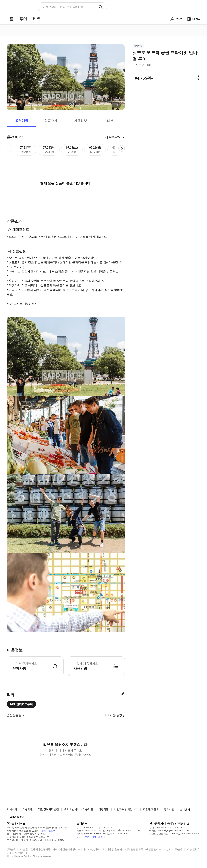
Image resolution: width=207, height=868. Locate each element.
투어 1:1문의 (83, 837)
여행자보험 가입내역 (126, 809)
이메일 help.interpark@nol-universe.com (119, 831)
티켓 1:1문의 (98, 837)
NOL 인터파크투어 (22, 704)
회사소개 (12, 809)
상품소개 (51, 121)
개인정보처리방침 (49, 809)
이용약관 (28, 809)
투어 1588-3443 (85, 827)
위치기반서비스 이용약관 (79, 809)
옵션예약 (22, 121)
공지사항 (169, 809)
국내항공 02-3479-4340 (115, 834)
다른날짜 (115, 137)
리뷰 (110, 121)
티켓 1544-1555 (103, 827)
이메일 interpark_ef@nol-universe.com (169, 831)
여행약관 (103, 809)
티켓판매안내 (151, 809)
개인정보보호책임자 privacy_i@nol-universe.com (175, 834)
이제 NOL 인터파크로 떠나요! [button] (63, 7)
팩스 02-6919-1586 (86, 831)
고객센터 (185, 810)
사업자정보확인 (47, 831)
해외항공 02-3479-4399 (89, 834)
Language (15, 817)
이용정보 (81, 121)
